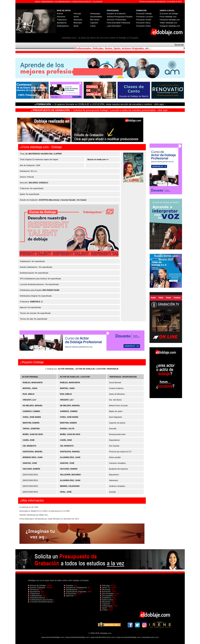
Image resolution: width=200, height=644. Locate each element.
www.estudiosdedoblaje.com (77, 637)
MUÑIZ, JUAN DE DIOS (33, 434)
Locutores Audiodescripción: (41, 602)
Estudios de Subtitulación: (76, 587)
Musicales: (106, 590)
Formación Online (144, 26)
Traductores (62, 20)
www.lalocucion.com (150, 637)
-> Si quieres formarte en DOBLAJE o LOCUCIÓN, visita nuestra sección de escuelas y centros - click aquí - (101, 104)
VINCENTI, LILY (29, 400)
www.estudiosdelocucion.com (103, 637)
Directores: (34, 590)
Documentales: (108, 594)
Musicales (78, 23)
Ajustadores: (35, 592)
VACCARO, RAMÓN (31, 469)
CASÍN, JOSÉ (29, 440)
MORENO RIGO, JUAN (33, 457)
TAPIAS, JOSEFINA (31, 429)
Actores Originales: (37, 587)
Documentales (96, 17)
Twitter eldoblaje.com (168, 23)
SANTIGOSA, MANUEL (33, 452)
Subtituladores (63, 26)
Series (76, 17)
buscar (179, 45)
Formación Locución (145, 17)
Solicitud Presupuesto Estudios (120, 17)
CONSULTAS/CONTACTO (82, 2)
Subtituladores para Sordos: (41, 600)
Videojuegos (95, 14)
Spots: (104, 608)
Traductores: (35, 594)
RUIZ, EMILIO (29, 394)
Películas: (105, 585)
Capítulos (94, 23)
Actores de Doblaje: (38, 585)
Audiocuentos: (107, 600)
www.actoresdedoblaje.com (53, 637)
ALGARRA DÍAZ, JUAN (70, 457)
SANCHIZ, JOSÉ (30, 463)
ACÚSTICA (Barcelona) (49, 200)
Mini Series (95, 20)
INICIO (38, 2)
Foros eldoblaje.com (168, 17)
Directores (61, 17)
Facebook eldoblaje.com (170, 20)
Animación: (106, 592)
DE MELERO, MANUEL (33, 406)
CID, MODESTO (29, 446)
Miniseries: (106, 602)
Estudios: (69, 585)
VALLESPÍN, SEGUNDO (70, 475)
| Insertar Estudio (68, 200)
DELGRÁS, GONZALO (39, 183)
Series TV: (106, 587)
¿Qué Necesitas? (114, 26)
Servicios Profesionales (117, 20)
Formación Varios (143, 23)
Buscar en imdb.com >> (98, 159)
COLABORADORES (63, 2)
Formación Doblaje (144, 14)
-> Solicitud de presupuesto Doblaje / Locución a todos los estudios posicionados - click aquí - (100, 110)
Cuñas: (104, 610)
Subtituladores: (36, 596)
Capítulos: (106, 604)
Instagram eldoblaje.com (170, 26)
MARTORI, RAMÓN (31, 423)
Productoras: (71, 594)
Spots (76, 26)
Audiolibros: (106, 598)
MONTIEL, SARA (30, 388)
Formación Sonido (144, 20)
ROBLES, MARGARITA (33, 383)
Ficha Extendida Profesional (118, 23)
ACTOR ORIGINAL (66, 369)
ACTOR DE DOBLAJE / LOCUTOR (91, 369)
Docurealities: (107, 596)
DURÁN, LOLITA (67, 429)
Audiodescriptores (37, 598)
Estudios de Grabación (116, 14)
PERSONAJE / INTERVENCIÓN (123, 377)
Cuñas (93, 26)
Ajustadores (62, 23)
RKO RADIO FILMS (51, 290)
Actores (60, 14)
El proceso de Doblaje (169, 14)
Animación (78, 20)
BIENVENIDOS (48, 2)
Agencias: (69, 596)
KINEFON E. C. (36, 302)
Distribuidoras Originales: (76, 592)
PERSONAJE (113, 369)
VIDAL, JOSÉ (66, 492)
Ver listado (82, 200)
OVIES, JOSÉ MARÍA (32, 417)
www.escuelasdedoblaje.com (128, 637)
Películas (77, 14)
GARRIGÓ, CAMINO (31, 411)
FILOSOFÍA (98, 2)
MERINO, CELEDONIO (70, 486)
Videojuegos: (107, 606)
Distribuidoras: (71, 590)
